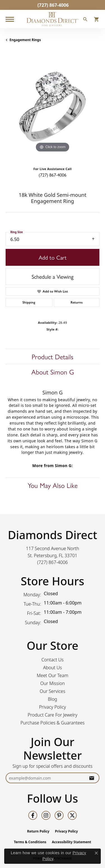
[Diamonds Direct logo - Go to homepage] (53, 19)
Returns (77, 302)
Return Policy (38, 831)
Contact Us (53, 660)
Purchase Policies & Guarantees (53, 723)
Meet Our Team (53, 675)
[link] (53, 5)
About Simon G (53, 372)
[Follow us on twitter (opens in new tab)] (72, 815)
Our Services (53, 691)
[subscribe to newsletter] (92, 778)
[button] (85, 20)
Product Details (53, 356)
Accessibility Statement (71, 842)
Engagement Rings (25, 40)
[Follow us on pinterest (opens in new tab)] (59, 815)
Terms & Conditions (30, 842)
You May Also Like (53, 485)
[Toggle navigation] (10, 19)
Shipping (29, 302)
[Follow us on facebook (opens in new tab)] (33, 815)
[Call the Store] (53, 562)
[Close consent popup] (96, 853)
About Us (53, 668)
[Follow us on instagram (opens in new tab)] (46, 815)
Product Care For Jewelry (53, 715)
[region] (53, 107)
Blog (53, 699)
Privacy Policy (52, 707)
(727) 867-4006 (53, 175)
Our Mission (53, 683)
